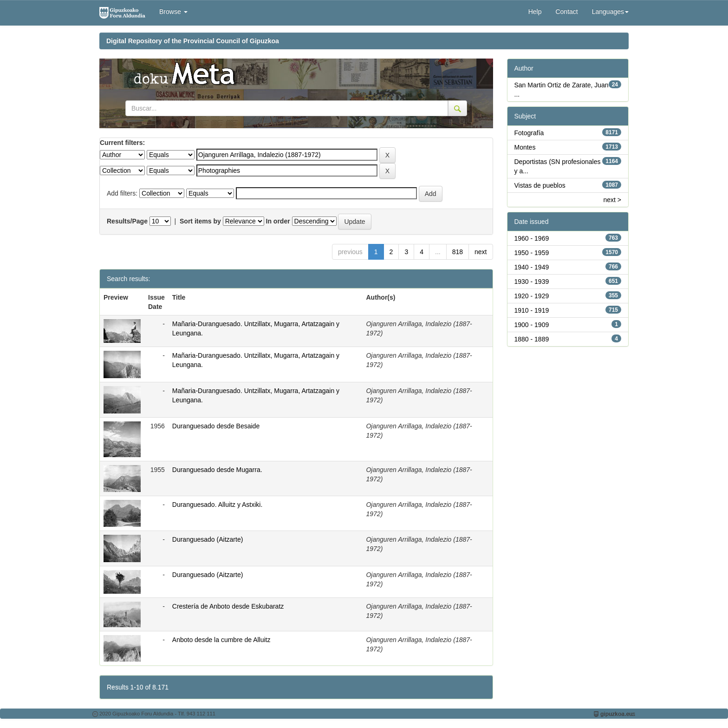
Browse (173, 12)
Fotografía (529, 133)
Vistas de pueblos (540, 185)
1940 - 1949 (532, 267)
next (481, 252)
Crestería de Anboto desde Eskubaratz (228, 606)
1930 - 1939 (532, 282)
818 (458, 252)
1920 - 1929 (532, 296)
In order (278, 221)
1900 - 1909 (532, 325)
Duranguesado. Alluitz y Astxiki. (218, 505)
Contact (566, 12)
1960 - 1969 (532, 238)
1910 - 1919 (532, 310)
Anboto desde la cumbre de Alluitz (221, 640)
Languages (610, 12)
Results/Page (127, 221)
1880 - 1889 (532, 339)
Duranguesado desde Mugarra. (217, 470)
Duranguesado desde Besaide (216, 426)
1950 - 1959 (532, 253)
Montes (525, 147)
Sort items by (200, 221)
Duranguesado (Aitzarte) (208, 539)
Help (535, 12)
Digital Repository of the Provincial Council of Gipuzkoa (193, 41)
